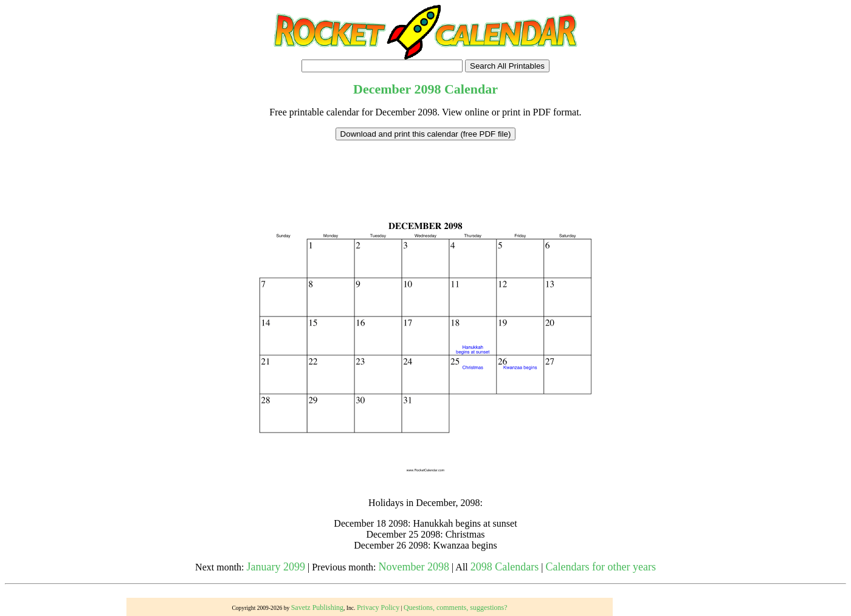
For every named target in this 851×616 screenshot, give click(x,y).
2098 (427, 89)
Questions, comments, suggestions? (456, 607)
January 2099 (276, 567)
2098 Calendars (505, 567)
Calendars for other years (600, 567)
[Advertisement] (425, 168)
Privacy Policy (378, 607)
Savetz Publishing (317, 607)
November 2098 (414, 567)
